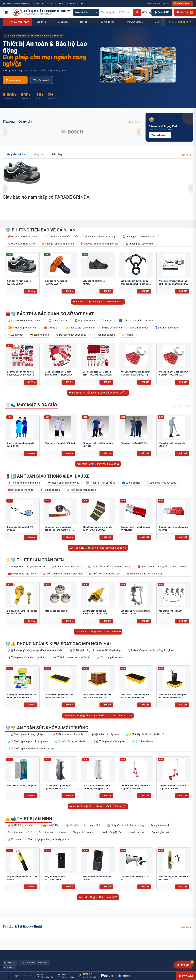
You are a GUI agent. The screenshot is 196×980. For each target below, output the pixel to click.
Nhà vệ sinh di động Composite (22, 786)
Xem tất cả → (135, 122)
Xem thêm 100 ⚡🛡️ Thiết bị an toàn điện (98, 632)
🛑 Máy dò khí (51, 328)
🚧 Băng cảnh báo (40, 335)
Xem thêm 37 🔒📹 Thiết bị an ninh (98, 897)
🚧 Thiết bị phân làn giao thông (63, 483)
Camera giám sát (160, 832)
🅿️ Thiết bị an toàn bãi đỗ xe (101, 483)
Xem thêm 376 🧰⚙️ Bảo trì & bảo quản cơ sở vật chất (98, 393)
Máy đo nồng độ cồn (111, 832)
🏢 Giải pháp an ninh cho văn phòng (126, 825)
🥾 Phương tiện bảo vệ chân (140, 244)
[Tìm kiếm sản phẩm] (116, 12)
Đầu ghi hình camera (83, 832)
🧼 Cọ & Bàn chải (139, 328)
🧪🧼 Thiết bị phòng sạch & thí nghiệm (28, 741)
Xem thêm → (187, 927)
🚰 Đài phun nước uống (167, 328)
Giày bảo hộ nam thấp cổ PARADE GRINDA (46, 197)
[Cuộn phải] (163, 22)
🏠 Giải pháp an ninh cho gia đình (83, 825)
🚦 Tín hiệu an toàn (50, 490)
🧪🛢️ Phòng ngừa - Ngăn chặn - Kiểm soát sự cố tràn (35, 650)
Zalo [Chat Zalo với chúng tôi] (166, 3)
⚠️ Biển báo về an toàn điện (66, 567)
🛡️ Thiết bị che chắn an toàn (81, 490)
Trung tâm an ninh (160, 825)
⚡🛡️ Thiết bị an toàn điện (34, 560)
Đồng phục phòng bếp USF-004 (60, 443)
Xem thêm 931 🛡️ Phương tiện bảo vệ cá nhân (98, 302)
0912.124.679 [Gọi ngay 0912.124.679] (152, 4)
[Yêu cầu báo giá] (183, 965)
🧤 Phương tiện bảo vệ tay (21, 244)
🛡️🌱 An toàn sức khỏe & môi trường (47, 728)
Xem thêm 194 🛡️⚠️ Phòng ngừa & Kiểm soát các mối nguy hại (98, 716)
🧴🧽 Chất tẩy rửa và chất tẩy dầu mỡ (145, 734)
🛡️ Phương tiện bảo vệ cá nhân (40, 230)
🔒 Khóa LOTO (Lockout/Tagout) (25, 321)
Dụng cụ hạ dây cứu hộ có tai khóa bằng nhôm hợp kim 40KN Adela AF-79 (136, 284)
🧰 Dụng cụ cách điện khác (22, 574)
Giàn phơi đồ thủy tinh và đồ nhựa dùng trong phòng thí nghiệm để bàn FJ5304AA (96, 788)
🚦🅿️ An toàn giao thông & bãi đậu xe (47, 476)
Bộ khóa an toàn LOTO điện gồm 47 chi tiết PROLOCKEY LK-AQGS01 (59, 375)
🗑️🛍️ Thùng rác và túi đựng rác (109, 741)
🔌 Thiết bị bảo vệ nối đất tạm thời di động (109, 567)
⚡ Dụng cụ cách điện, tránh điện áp (26, 567)
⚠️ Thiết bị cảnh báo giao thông (24, 483)
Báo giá (30, 291)
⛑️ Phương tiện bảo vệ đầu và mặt (25, 237)
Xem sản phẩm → (15, 80)
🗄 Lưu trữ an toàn (58, 321)
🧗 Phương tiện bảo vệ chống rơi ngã (100, 244)
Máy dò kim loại (136, 832)
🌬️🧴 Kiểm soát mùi (143, 741)
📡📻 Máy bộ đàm (50, 825)
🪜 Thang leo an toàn (104, 335)
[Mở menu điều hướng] (6, 12)
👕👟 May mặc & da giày (31, 405)
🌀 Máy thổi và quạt (85, 321)
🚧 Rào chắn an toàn (113, 328)
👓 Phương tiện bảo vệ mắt (64, 237)
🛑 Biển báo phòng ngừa (21, 490)
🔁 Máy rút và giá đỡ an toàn (23, 328)
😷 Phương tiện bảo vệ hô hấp (100, 237)
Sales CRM (162, 12)
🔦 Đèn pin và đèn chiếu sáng (71, 335)
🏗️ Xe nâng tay (16, 335)
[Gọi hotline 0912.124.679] (147, 12)
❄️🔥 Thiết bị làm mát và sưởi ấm (67, 734)
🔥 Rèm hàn (128, 335)
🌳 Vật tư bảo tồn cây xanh (105, 734)
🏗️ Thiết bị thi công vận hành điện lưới (62, 574)
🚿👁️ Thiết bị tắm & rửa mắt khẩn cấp (71, 657)
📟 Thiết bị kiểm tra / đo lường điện (144, 574)
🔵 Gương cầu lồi (131, 483)
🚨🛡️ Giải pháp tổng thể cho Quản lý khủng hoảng (95, 650)
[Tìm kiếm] (137, 12)
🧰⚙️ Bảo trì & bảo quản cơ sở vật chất (50, 314)
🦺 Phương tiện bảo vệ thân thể (58, 244)
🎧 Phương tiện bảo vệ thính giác (139, 237)
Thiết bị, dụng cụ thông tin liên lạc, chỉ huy (49, 839)
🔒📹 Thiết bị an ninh (29, 819)
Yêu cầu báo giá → (160, 135)
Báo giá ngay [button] (182, 3)
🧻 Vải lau (107, 321)
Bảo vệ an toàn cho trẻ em (52, 832)
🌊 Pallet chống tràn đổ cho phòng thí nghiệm (151, 650)
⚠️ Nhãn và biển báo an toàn (80, 328)
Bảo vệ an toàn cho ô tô (20, 832)
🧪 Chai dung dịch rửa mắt (111, 657)
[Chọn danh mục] (86, 12)
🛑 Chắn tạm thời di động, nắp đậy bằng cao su (162, 567)
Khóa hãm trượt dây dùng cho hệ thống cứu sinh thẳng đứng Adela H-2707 (173, 284)
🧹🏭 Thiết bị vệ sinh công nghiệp (25, 734)
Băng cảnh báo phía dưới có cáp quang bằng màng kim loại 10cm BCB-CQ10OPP (60, 530)
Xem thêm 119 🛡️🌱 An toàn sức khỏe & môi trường (98, 806)
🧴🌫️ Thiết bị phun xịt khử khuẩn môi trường (31, 749)
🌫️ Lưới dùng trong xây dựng (161, 483)
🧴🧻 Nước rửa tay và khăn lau (70, 741)
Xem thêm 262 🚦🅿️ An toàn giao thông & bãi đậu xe (98, 548)
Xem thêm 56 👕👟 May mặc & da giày (98, 464)
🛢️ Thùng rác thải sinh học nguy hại (26, 657)
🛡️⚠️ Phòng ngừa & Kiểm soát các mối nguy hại (58, 644)
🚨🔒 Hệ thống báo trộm (21, 825)
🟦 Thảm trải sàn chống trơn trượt (136, 321)
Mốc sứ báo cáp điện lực (57, 611)
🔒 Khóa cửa (15, 839)
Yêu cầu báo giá (41, 80)
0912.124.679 (184, 22)
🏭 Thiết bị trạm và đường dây (104, 574)
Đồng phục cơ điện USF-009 (134, 443)
